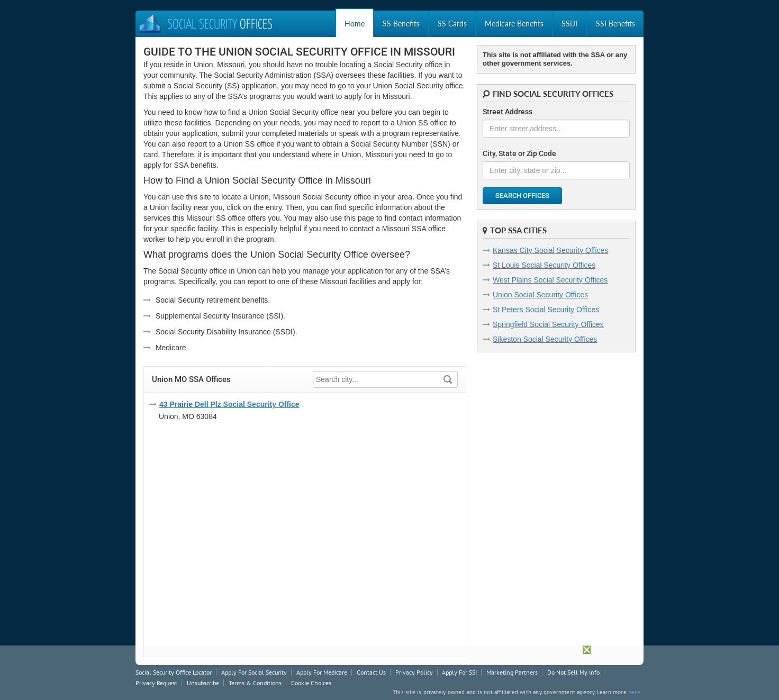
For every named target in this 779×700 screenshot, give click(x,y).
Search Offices (522, 196)
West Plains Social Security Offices (550, 280)
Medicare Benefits (514, 24)
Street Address (508, 112)
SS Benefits (401, 24)
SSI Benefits (615, 24)
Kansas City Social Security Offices (550, 250)
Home (355, 24)
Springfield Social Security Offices (548, 324)
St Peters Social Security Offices (546, 310)
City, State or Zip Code (519, 153)
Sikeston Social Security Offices (545, 339)
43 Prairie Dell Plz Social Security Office (229, 404)
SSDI (570, 24)
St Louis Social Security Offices (544, 265)
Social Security (205, 25)
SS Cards (452, 24)
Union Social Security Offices (540, 295)
